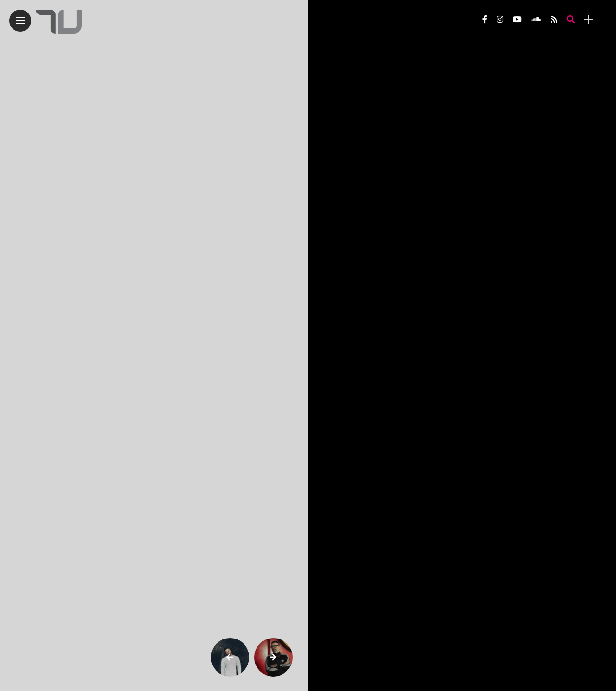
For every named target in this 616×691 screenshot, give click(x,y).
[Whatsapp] (408, 125)
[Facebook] (427, 125)
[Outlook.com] (483, 125)
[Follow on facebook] (485, 20)
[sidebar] (589, 20)
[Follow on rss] (554, 20)
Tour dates (346, 632)
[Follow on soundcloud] (536, 20)
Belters (345, 50)
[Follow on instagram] (500, 20)
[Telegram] (389, 125)
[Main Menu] (20, 21)
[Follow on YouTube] (517, 20)
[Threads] (370, 125)
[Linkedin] (464, 125)
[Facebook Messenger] (445, 125)
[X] (352, 125)
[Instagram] (333, 125)
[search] (571, 20)
